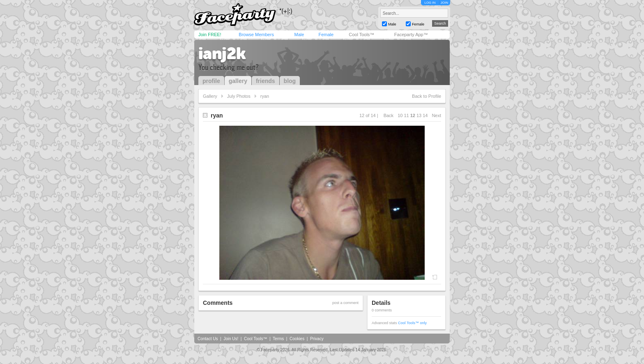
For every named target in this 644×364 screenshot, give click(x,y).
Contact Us (208, 339)
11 (406, 115)
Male (299, 35)
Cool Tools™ (361, 35)
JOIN (444, 3)
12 (413, 115)
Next (436, 115)
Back (389, 115)
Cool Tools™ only (412, 323)
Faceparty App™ (411, 35)
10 (400, 115)
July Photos (239, 96)
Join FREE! (210, 35)
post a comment (345, 303)
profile (211, 81)
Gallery (210, 96)
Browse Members (256, 35)
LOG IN (430, 3)
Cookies (297, 339)
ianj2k (222, 53)
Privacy (317, 339)
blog (290, 81)
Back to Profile (427, 96)
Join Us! (231, 339)
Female (326, 35)
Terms (278, 339)
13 (419, 115)
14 (425, 115)
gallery (238, 81)
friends (266, 81)
